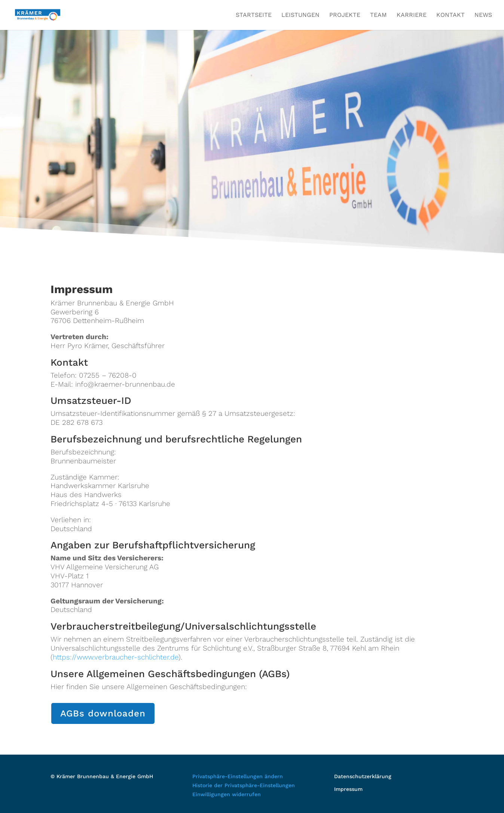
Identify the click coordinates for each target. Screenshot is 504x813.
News (483, 15)
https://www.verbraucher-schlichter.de (116, 657)
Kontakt (450, 15)
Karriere (412, 15)
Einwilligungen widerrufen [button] (227, 794)
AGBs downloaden (103, 713)
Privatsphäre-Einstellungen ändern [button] (238, 776)
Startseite (254, 15)
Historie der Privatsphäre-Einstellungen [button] (244, 785)
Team (378, 15)
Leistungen (300, 15)
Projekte (345, 15)
